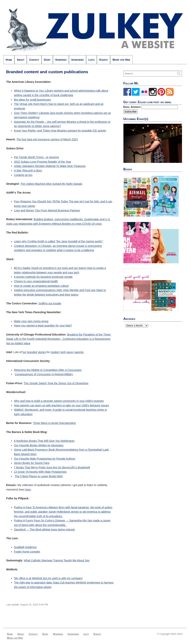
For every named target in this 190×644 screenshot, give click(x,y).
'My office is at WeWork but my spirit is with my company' (49, 578)
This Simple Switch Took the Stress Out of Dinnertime (56, 383)
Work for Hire (121, 60)
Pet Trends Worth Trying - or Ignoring (37, 157)
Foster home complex (27, 552)
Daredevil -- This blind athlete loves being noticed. (45, 529)
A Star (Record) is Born (28, 170)
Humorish (61, 60)
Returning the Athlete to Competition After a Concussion (48, 370)
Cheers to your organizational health (36, 281)
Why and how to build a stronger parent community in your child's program (59, 401)
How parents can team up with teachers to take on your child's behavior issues (62, 405)
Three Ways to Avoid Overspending (54, 423)
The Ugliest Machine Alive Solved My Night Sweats (51, 184)
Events (104, 60)
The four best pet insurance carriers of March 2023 (47, 139)
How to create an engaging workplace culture (41, 286)
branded (32, 352)
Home (9, 60)
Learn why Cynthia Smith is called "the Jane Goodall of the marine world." (59, 241)
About (21, 60)
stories (42, 352)
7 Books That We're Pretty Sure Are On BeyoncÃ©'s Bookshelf (52, 467)
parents (79, 352)
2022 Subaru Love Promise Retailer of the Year (43, 162)
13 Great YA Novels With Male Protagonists (40, 472)
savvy (70, 352)
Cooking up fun (23, 175)
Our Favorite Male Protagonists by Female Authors (45, 459)
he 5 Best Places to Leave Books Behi (40, 476)
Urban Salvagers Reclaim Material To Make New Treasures (50, 166)
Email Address (132, 107)
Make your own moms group (31, 321)
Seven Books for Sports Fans (32, 463)
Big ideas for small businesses (33, 100)
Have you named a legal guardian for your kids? (43, 326)
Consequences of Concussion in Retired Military (44, 374)
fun (24, 352)
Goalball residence (25, 547)
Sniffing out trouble (50, 303)
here (28, 490)
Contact (34, 60)
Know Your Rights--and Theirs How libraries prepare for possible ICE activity (60, 131)
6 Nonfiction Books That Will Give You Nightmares (44, 441)
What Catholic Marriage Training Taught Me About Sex (57, 560)
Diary (47, 60)
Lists (91, 60)
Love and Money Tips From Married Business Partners (47, 210)
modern (55, 352)
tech (63, 352)
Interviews (77, 60)
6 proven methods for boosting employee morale (43, 277)
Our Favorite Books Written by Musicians (39, 445)
